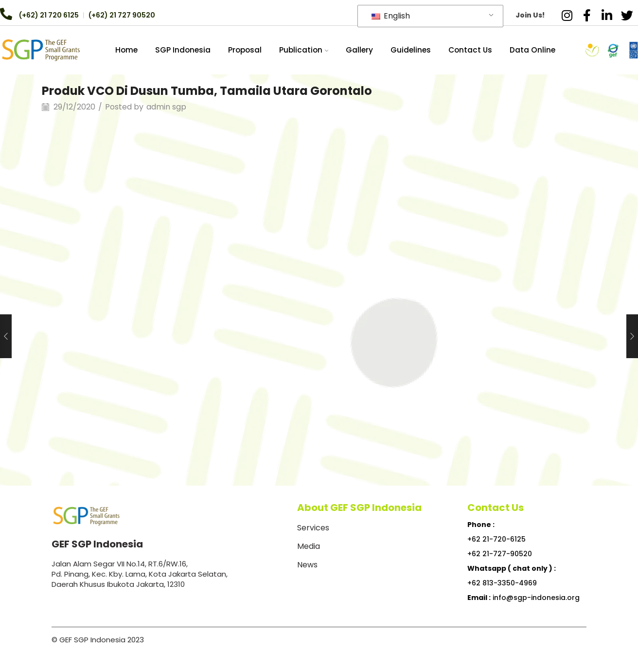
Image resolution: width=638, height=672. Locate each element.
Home (126, 50)
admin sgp (166, 107)
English (391, 16)
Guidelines (411, 50)
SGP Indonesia (183, 50)
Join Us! (530, 15)
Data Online (532, 50)
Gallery (359, 50)
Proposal (245, 50)
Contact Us (470, 50)
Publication (304, 50)
